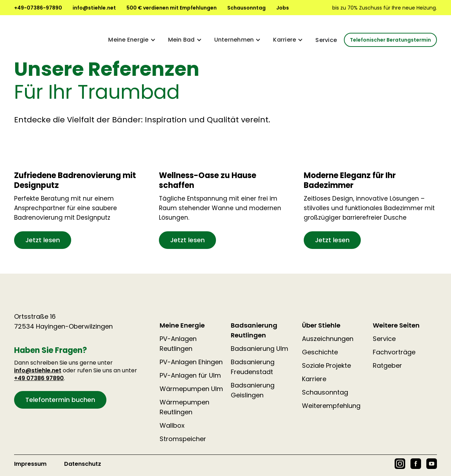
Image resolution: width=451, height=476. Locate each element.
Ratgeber (387, 365)
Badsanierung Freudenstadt (253, 367)
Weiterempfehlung (331, 406)
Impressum (30, 464)
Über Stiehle (321, 325)
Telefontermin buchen (60, 400)
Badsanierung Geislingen (253, 390)
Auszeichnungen (328, 339)
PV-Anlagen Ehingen (191, 362)
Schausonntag (246, 8)
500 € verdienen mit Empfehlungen (172, 8)
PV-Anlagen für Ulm (190, 375)
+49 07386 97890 (39, 378)
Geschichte (320, 352)
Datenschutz (83, 464)
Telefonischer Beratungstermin (390, 40)
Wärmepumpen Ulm (191, 389)
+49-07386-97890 (38, 8)
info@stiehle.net (94, 8)
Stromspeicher (183, 439)
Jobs (283, 8)
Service (326, 40)
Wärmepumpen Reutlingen (184, 407)
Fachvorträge (394, 352)
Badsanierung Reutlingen (254, 330)
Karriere (314, 379)
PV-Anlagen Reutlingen (178, 344)
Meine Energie (182, 325)
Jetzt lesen (43, 240)
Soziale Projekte (326, 365)
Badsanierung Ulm (260, 349)
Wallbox (172, 425)
